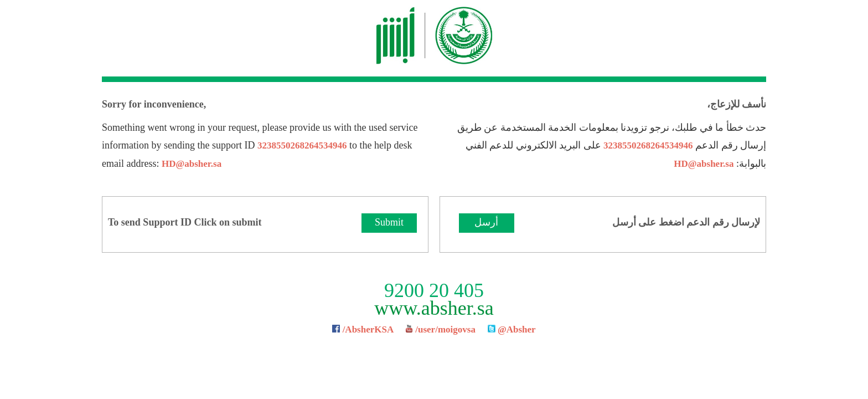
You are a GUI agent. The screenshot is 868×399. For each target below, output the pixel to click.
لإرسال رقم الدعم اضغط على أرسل (686, 222)
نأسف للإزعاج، (737, 104)
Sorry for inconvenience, (154, 104)
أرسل (486, 222)
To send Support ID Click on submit (185, 222)
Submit (389, 222)
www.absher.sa (434, 308)
